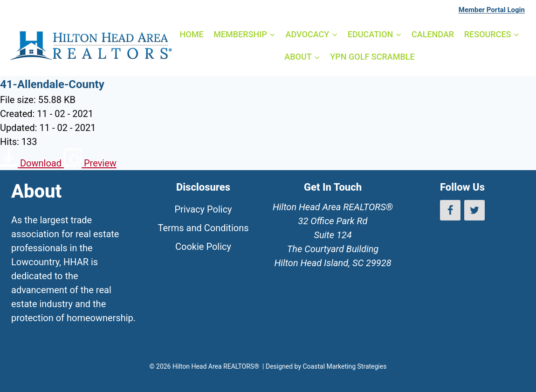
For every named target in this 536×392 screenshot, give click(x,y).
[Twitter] (474, 210)
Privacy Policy (203, 209)
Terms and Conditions (203, 228)
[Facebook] (450, 210)
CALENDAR (433, 34)
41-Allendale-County (52, 84)
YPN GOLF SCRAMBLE (372, 57)
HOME (192, 34)
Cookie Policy (203, 247)
